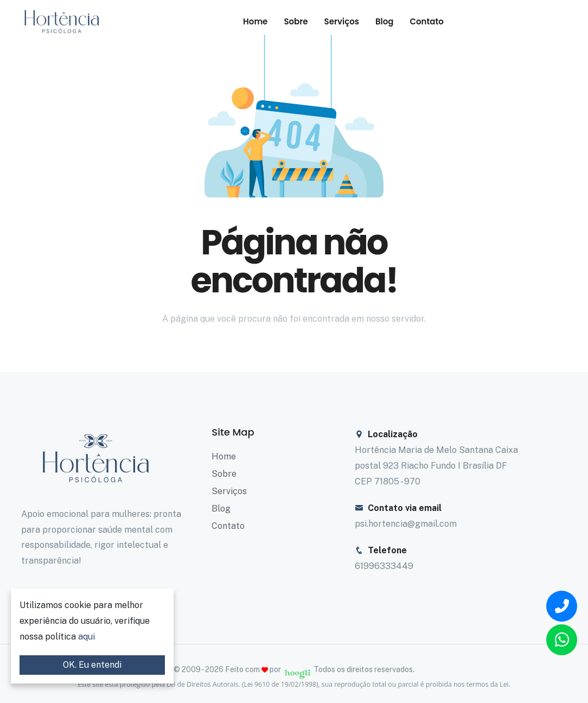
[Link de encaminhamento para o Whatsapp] (562, 640)
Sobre (296, 21)
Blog (385, 21)
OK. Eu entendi (92, 665)
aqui (87, 637)
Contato (427, 21)
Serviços (342, 21)
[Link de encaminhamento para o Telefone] (562, 606)
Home (255, 21)
